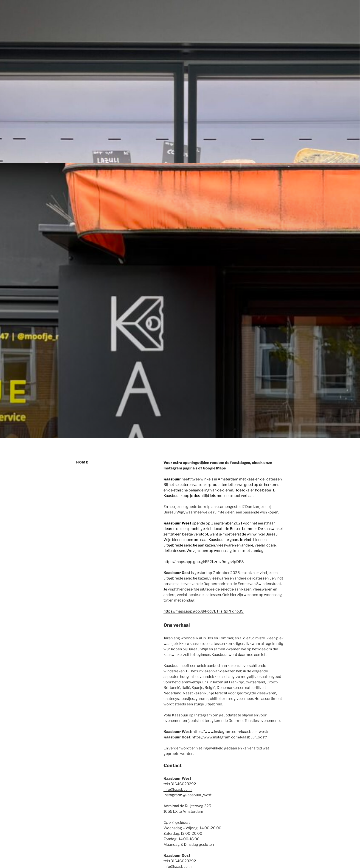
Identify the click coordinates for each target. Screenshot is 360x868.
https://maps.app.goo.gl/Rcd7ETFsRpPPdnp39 (204, 611)
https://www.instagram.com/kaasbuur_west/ (230, 732)
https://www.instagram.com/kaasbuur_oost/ (229, 737)
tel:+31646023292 (180, 784)
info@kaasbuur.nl (178, 789)
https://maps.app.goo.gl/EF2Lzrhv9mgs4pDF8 (204, 562)
